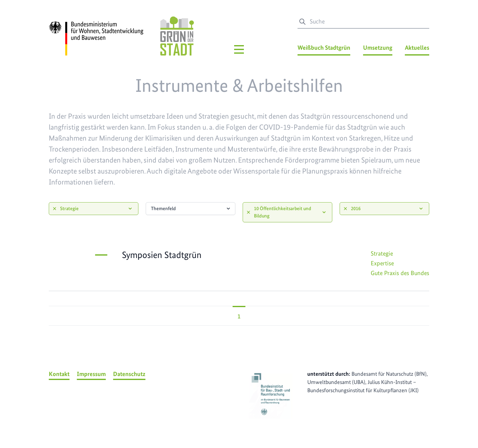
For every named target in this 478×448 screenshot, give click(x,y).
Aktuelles (417, 48)
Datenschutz (129, 374)
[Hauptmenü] (239, 49)
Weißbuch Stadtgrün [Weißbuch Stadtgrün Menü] (324, 48)
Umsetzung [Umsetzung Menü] (378, 48)
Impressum (91, 374)
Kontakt (59, 374)
